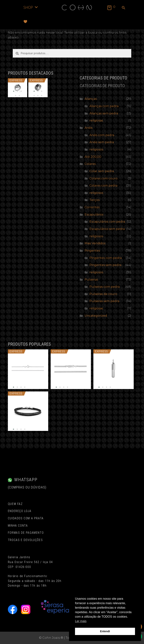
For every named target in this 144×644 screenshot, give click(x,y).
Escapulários (94, 215)
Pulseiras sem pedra (104, 301)
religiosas (96, 120)
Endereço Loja (20, 511)
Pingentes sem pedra (105, 265)
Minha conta (18, 526)
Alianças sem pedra (104, 113)
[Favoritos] (25, 22)
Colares (90, 164)
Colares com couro (103, 178)
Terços (94, 200)
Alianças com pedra (104, 106)
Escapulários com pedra (107, 222)
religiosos (96, 149)
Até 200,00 (93, 157)
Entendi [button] (105, 631)
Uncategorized (96, 316)
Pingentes (92, 251)
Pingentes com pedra (106, 258)
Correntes (92, 207)
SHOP (31, 7)
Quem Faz (15, 504)
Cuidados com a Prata (26, 518)
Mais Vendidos (95, 243)
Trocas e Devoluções (25, 540)
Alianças (91, 99)
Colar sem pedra (102, 171)
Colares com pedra (103, 186)
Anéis (88, 128)
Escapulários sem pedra (107, 229)
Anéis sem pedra (102, 142)
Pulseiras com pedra (105, 287)
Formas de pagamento (26, 533)
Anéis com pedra (102, 135)
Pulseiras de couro (103, 294)
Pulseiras (91, 280)
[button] (124, 8)
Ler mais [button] (81, 621)
